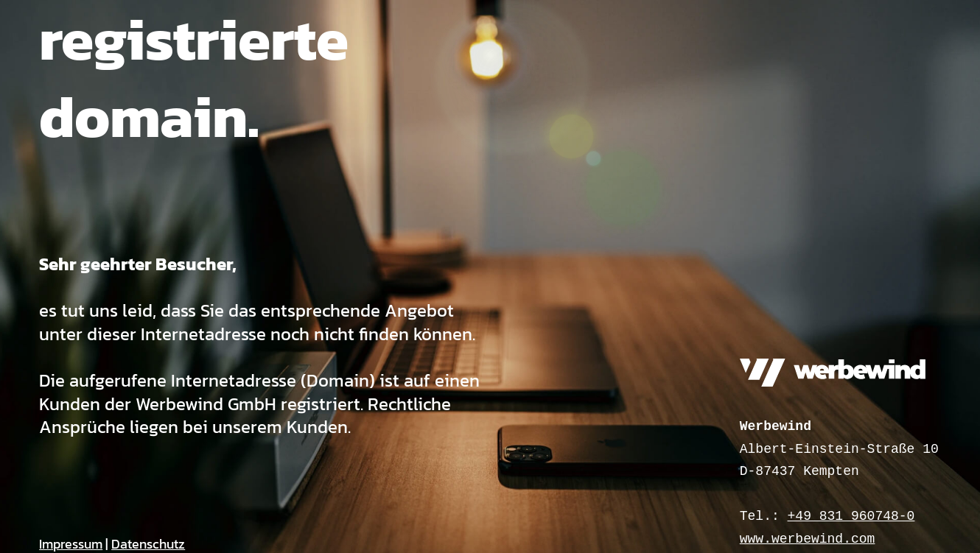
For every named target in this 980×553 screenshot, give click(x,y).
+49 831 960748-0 (851, 516)
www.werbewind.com (808, 539)
